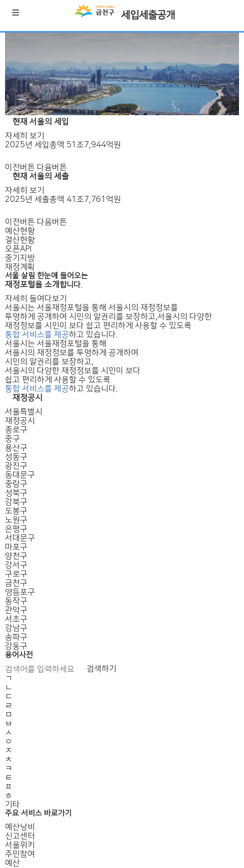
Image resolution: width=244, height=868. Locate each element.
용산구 (16, 448)
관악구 (16, 610)
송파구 (16, 637)
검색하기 (101, 669)
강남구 (16, 628)
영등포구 (20, 592)
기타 (12, 804)
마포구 (16, 547)
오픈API (18, 249)
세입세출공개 (148, 15)
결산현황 (20, 240)
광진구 (16, 466)
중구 (12, 439)
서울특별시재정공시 (24, 416)
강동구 (16, 646)
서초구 (16, 619)
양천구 (16, 556)
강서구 (16, 565)
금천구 (16, 583)
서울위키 (20, 845)
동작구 (16, 601)
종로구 (16, 430)
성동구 (16, 457)
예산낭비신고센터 (20, 831)
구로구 (16, 574)
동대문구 (20, 475)
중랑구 (16, 484)
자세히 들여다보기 (36, 299)
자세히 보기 (25, 136)
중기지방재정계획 (20, 262)
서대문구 (20, 538)
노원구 (16, 520)
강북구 (16, 502)
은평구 (16, 529)
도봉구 (16, 511)
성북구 (16, 493)
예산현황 (20, 231)
